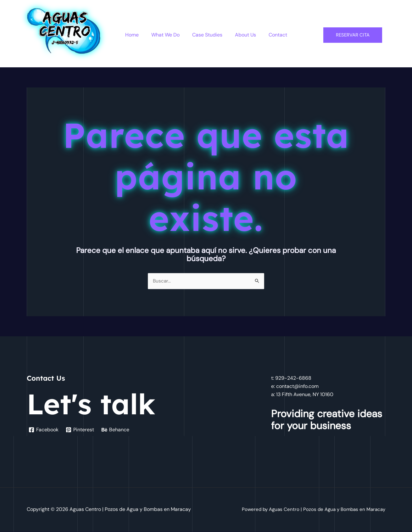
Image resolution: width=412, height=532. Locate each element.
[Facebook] (44, 430)
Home (137, 35)
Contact (273, 35)
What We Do (168, 35)
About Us (243, 35)
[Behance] (117, 430)
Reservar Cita (353, 35)
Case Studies (207, 35)
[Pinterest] (81, 430)
